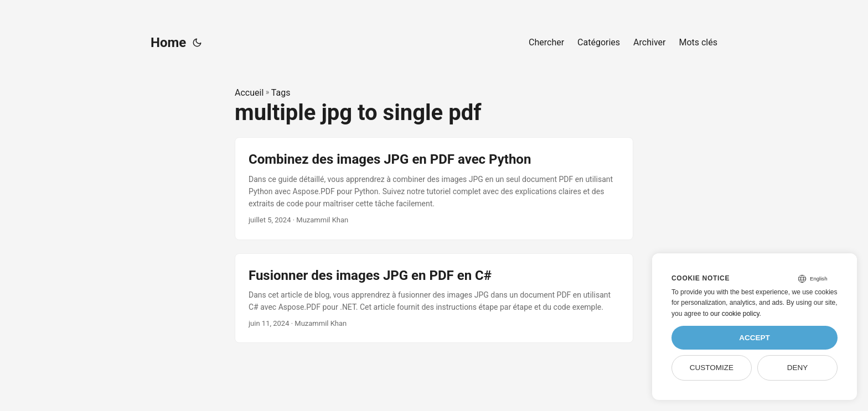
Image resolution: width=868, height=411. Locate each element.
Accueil (249, 93)
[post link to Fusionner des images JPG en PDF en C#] (434, 298)
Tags (281, 93)
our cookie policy (735, 314)
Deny (798, 368)
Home (168, 43)
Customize (712, 368)
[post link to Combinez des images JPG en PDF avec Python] (434, 188)
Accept (755, 338)
